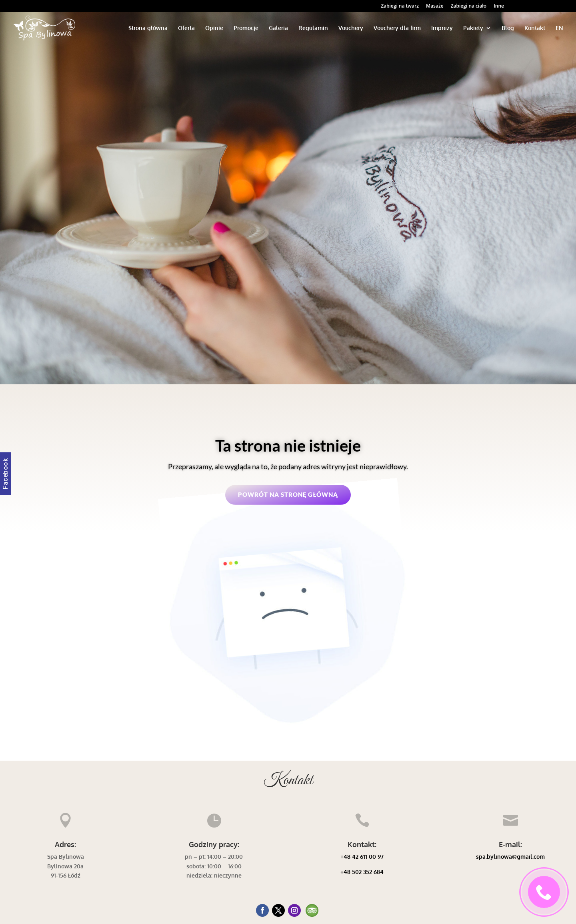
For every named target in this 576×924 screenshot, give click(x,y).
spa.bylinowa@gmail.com (510, 857)
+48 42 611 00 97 (362, 857)
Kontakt (535, 28)
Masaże (435, 6)
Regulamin (313, 28)
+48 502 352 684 (362, 872)
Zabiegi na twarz (400, 6)
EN (559, 28)
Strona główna (148, 28)
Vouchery (351, 28)
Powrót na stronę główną (288, 494)
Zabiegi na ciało (469, 6)
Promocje (246, 28)
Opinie (214, 28)
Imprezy (442, 28)
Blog (508, 28)
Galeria (278, 28)
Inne (499, 6)
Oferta (186, 28)
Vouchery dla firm (397, 28)
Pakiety (473, 28)
